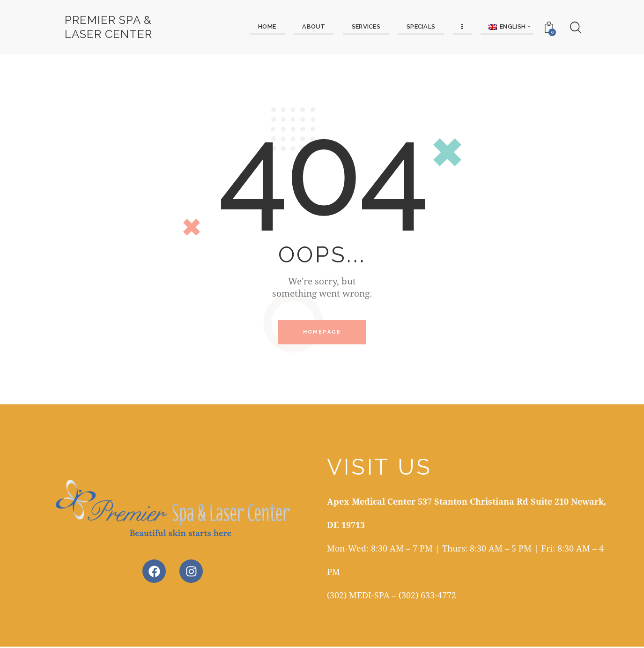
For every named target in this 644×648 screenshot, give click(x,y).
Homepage (322, 333)
